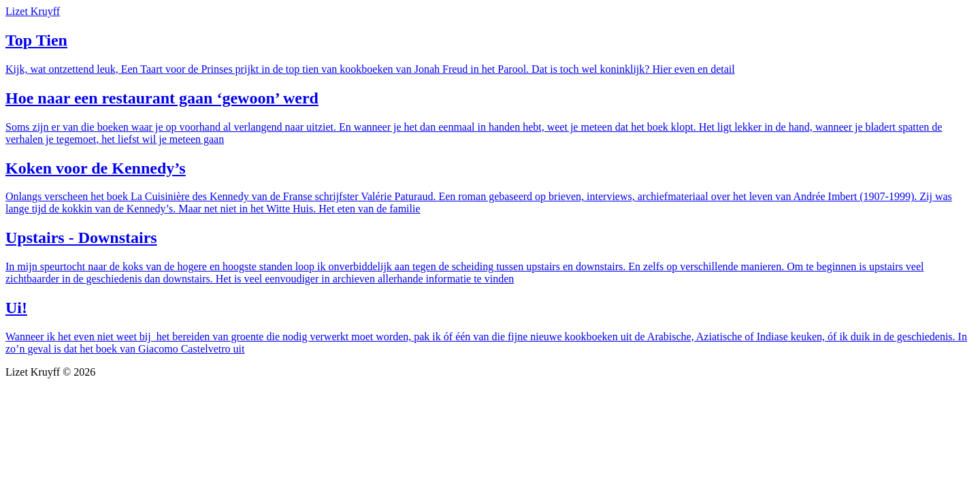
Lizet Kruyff (33, 11)
